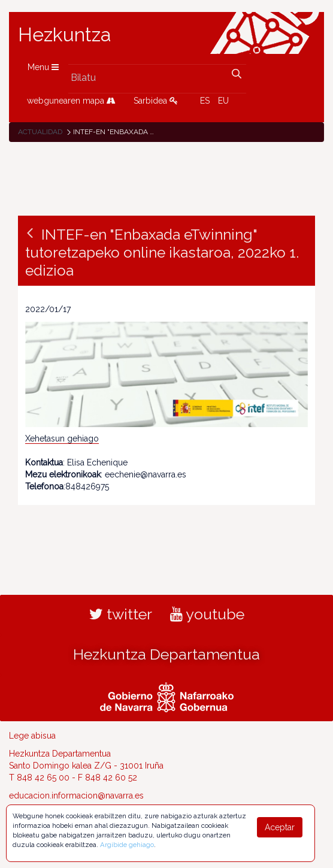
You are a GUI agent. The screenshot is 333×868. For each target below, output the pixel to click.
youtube (207, 614)
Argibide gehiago (127, 845)
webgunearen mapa (71, 101)
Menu (43, 67)
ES (205, 101)
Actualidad (40, 132)
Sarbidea (156, 101)
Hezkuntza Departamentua (166, 654)
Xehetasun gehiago (62, 438)
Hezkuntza (65, 35)
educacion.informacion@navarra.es (76, 796)
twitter (121, 614)
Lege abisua (32, 736)
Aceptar (280, 827)
